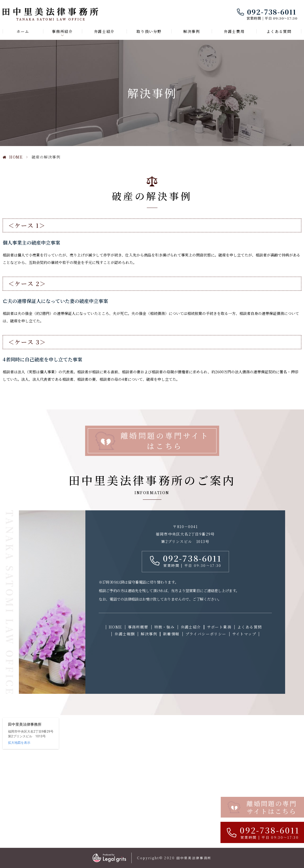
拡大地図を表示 (19, 743)
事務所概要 (138, 627)
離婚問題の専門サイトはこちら (165, 441)
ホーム (23, 31)
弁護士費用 (234, 31)
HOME (16, 157)
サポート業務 (219, 627)
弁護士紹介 (104, 31)
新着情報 (171, 634)
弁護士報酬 (125, 634)
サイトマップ (244, 634)
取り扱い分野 (149, 31)
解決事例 (192, 31)
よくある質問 (279, 31)
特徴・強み (165, 627)
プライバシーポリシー (206, 634)
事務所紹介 (62, 31)
